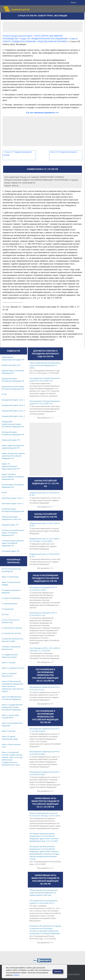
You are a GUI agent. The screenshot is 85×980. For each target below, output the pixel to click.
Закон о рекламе (9, 731)
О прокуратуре (8, 609)
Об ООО (5, 614)
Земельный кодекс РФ (11, 440)
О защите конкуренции (11, 598)
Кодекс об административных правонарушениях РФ (11, 466)
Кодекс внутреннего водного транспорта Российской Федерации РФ (13, 456)
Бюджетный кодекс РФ (11, 365)
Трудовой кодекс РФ (10, 525)
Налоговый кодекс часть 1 (12, 498)
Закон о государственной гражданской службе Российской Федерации (12, 707)
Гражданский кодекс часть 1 (13, 400)
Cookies (16, 975)
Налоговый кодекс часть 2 (12, 503)
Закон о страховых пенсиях (13, 668)
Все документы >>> (45, 418)
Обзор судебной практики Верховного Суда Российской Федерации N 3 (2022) (45, 365)
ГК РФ (4, 394)
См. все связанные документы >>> (42, 113)
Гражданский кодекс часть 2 (13, 405)
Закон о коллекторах (10, 577)
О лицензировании (9, 604)
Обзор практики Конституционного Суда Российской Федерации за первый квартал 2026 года (44, 893)
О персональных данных (12, 628)
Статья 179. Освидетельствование (64, 152)
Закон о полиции (9, 663)
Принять (58, 971)
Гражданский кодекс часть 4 (13, 416)
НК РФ (4, 493)
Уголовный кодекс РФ (11, 551)
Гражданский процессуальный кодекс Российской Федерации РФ (13, 424)
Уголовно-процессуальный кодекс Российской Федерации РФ (13, 543)
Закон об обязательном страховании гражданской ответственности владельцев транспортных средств (13, 686)
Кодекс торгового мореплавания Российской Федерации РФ (13, 477)
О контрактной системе (11, 633)
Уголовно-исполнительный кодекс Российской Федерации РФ (13, 533)
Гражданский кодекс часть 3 (13, 411)
